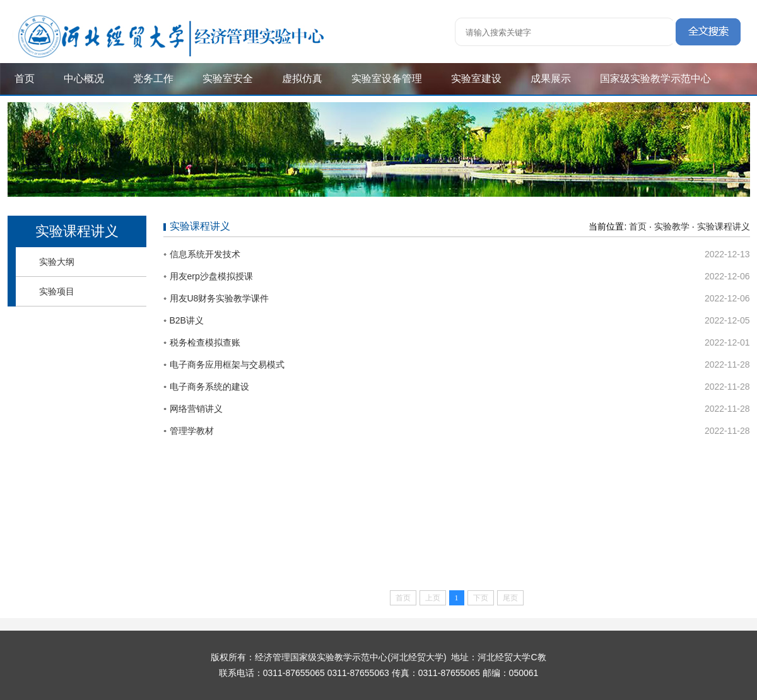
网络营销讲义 (196, 409)
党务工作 (153, 79)
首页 (25, 79)
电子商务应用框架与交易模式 (227, 365)
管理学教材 (192, 431)
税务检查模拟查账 (205, 342)
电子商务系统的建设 (209, 387)
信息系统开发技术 (205, 254)
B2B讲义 (187, 320)
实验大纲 (57, 262)
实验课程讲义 (724, 226)
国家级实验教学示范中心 (655, 79)
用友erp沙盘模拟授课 (211, 276)
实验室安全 (228, 79)
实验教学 (672, 226)
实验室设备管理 (387, 79)
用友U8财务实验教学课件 (220, 298)
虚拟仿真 (302, 79)
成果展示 (551, 79)
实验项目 (57, 291)
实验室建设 (476, 79)
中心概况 (84, 79)
